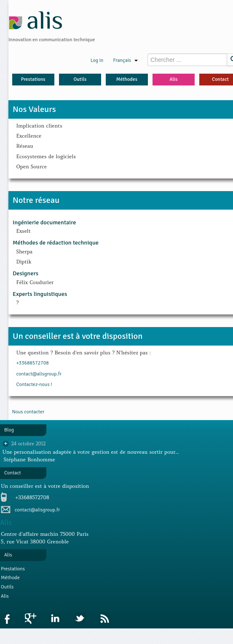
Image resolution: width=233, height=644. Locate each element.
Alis (173, 79)
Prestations (33, 79)
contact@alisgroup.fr (39, 374)
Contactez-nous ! (34, 385)
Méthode (10, 578)
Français (125, 60)
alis (36, 20)
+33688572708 (32, 363)
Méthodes (127, 79)
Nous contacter (28, 412)
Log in (97, 60)
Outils (80, 79)
